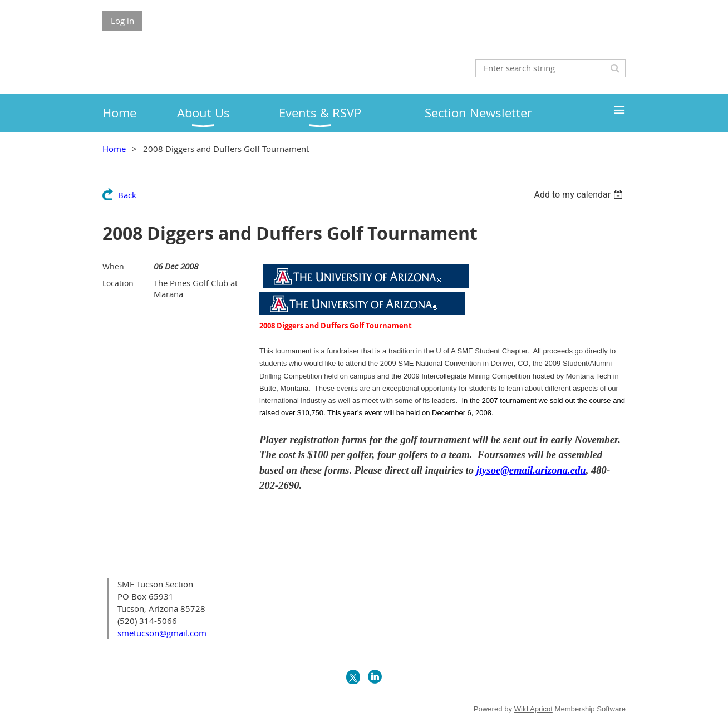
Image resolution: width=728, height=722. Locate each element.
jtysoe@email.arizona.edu (531, 470)
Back (127, 195)
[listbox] (580, 195)
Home (114, 149)
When (113, 266)
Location (118, 283)
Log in (122, 21)
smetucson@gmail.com (162, 633)
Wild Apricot (533, 709)
